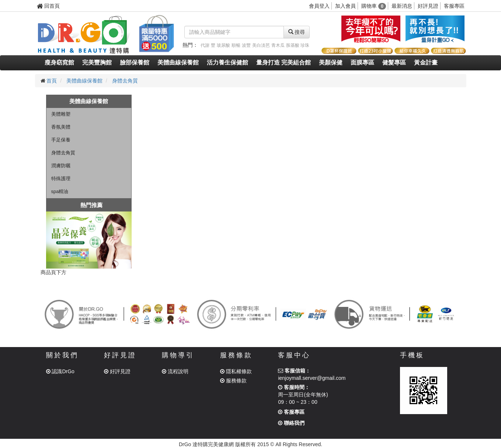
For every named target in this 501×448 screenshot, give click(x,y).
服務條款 (233, 381)
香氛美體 (61, 127)
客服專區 (454, 6)
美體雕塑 (61, 114)
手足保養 (61, 140)
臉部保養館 (135, 62)
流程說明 (175, 371)
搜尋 (297, 32)
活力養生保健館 (227, 62)
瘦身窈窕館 (59, 62)
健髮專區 (394, 62)
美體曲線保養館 (178, 62)
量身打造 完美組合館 (283, 62)
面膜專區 (362, 62)
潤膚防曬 (61, 166)
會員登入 (319, 6)
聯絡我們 (291, 423)
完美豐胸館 (97, 62)
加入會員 (345, 6)
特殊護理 (61, 178)
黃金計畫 (426, 62)
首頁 (52, 81)
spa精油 (60, 191)
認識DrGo (60, 371)
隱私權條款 (236, 371)
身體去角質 (125, 81)
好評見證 (428, 6)
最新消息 (402, 6)
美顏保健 (331, 62)
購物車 (374, 6)
